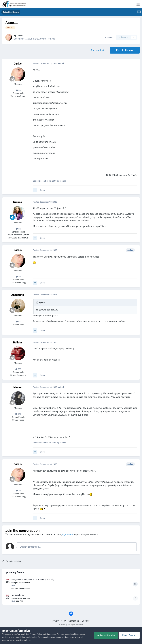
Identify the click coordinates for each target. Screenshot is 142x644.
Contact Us (74, 621)
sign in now (68, 534)
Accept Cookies (106, 635)
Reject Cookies (129, 635)
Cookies (86, 621)
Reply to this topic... (30, 547)
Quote (43, 190)
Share (109, 37)
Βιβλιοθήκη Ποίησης (45, 39)
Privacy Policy (59, 621)
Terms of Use (23, 634)
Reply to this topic (125, 50)
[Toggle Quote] (37, 303)
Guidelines (51, 634)
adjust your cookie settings (57, 637)
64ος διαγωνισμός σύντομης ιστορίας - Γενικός (33, 580)
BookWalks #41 (18, 595)
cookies (75, 634)
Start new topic (98, 50)
